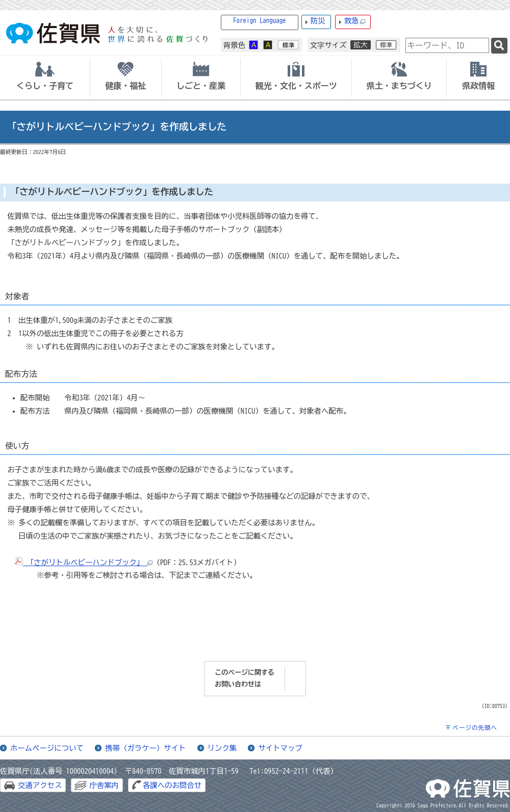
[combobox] (447, 45)
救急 (355, 21)
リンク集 (222, 748)
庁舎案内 (104, 785)
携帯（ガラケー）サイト (145, 748)
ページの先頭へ (475, 728)
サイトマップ (280, 748)
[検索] (499, 46)
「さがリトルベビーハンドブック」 (84, 562)
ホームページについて (47, 748)
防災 (318, 21)
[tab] (45, 78)
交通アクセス (40, 785)
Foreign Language (260, 21)
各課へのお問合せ (172, 785)
